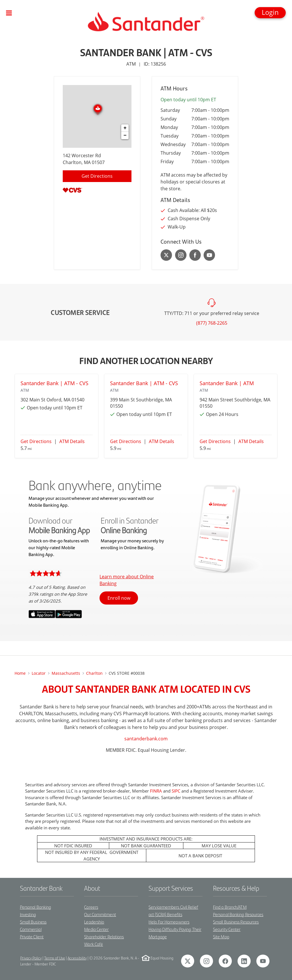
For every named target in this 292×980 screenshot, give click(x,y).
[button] (270, 13)
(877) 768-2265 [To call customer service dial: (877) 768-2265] (212, 323)
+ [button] (125, 128)
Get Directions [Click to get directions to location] (97, 176)
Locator (39, 673)
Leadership (94, 922)
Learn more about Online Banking (127, 580)
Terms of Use (55, 958)
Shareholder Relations (104, 936)
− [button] (125, 136)
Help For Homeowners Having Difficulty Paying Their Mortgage (175, 929)
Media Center (96, 929)
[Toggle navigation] (9, 13)
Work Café (94, 944)
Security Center (227, 929)
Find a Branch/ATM (230, 907)
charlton (94, 673)
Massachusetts (66, 673)
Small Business (33, 922)
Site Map (221, 936)
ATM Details (72, 441)
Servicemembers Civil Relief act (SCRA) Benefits (173, 911)
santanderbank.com (146, 739)
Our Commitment (100, 914)
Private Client (32, 936)
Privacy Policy (31, 958)
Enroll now (119, 598)
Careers (91, 907)
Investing (28, 914)
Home (20, 673)
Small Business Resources (236, 922)
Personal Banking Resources (238, 914)
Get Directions (36, 441)
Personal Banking (36, 907)
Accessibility (77, 958)
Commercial (31, 929)
